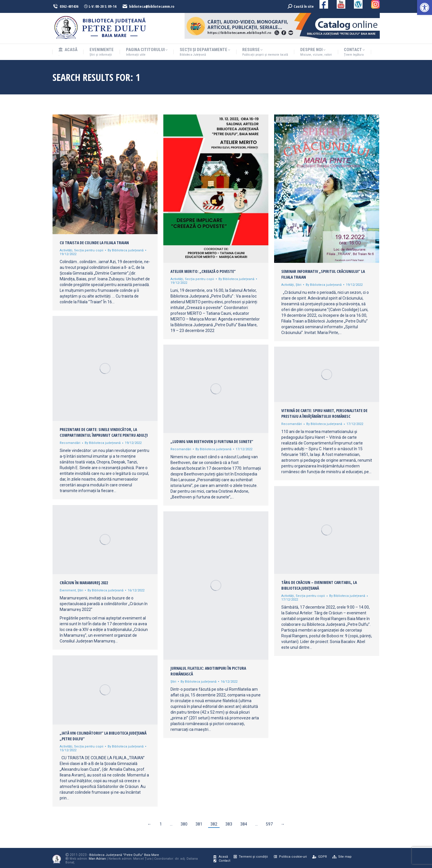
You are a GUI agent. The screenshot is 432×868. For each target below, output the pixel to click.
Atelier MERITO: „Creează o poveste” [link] (203, 271)
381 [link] (199, 824)
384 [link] (244, 824)
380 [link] (184, 824)
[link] (425, 7)
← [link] (150, 824)
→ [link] (283, 824)
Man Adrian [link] (97, 859)
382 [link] (214, 824)
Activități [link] (66, 250)
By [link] (126, 250)
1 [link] (161, 824)
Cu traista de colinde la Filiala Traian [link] (94, 243)
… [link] (171, 824)
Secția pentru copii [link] (89, 250)
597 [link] (269, 824)
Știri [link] (299, 285)
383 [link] (229, 824)
